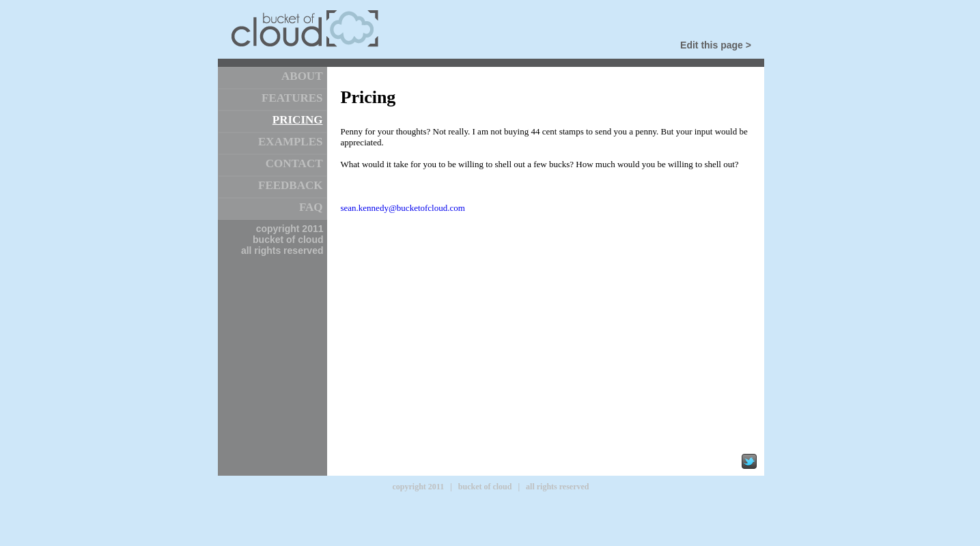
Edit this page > (716, 45)
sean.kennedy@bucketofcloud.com (403, 208)
